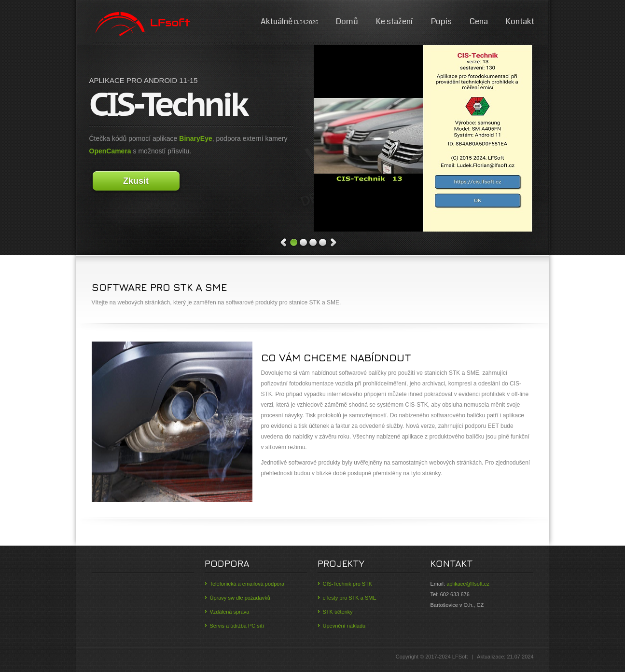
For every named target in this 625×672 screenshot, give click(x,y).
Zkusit (136, 181)
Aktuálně (289, 21)
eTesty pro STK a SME (350, 598)
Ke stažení (395, 21)
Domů (347, 21)
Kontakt (520, 21)
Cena (479, 21)
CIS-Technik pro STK (348, 584)
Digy (142, 24)
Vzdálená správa (230, 612)
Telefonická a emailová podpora (247, 584)
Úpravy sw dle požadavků (240, 598)
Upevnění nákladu (344, 626)
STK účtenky (338, 612)
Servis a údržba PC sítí (237, 626)
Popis (441, 21)
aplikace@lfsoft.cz (468, 584)
